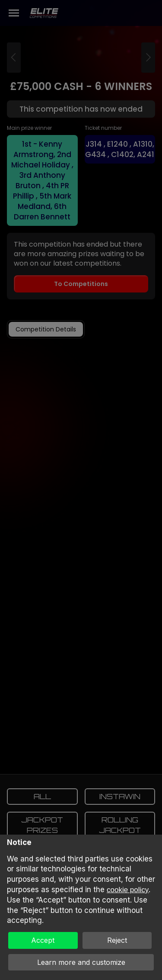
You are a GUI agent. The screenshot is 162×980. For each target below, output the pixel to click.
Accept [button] (43, 940)
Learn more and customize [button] (81, 962)
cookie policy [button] (128, 890)
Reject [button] (117, 940)
